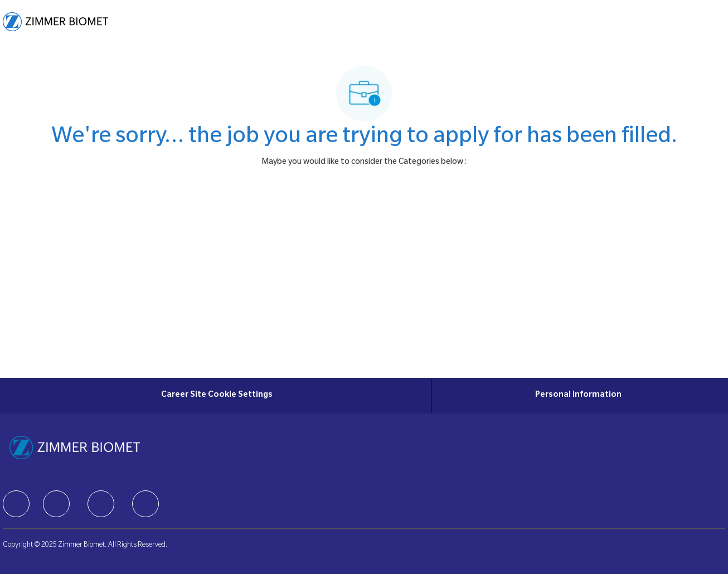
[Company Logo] (55, 22)
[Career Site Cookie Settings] (217, 396)
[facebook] (16, 504)
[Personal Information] (578, 396)
